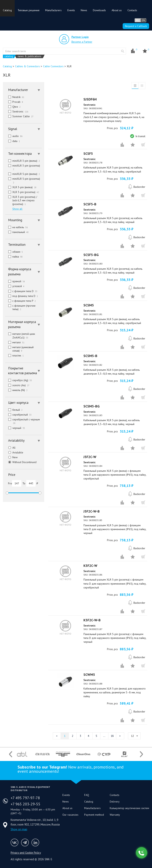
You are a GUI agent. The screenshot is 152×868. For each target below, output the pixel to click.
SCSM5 (89, 305)
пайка (14, 257)
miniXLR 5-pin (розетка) (23, 180)
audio (14, 136)
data (13, 141)
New (11, 457)
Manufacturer (24, 90)
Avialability (24, 440)
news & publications (30, 56)
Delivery (115, 802)
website (123, 51)
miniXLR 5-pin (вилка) (23, 174)
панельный (17, 232)
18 (112, 736)
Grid (142, 86)
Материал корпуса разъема (24, 324)
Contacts (132, 10)
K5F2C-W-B (92, 620)
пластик (14, 355)
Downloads (99, 10)
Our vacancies (70, 815)
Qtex (13, 107)
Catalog (7, 10)
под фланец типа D (22, 296)
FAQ (87, 795)
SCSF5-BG (91, 255)
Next (120, 736)
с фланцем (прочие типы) (20, 307)
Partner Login (80, 37)
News (84, 10)
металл (15, 342)
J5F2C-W (90, 457)
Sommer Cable (19, 116)
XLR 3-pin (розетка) (22, 192)
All (10, 448)
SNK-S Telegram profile (25, 842)
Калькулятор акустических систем (129, 808)
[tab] (24, 90)
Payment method (94, 815)
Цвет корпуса (24, 403)
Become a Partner (82, 42)
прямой (15, 281)
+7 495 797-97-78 (25, 798)
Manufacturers (53, 10)
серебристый (18, 415)
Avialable (14, 452)
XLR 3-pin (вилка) (21, 187)
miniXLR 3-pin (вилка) (23, 161)
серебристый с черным (23, 421)
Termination (24, 244)
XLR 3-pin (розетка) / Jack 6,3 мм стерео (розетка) (21, 200)
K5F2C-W (90, 566)
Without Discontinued (21, 462)
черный (15, 428)
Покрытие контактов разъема (24, 371)
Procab (14, 102)
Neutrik (15, 97)
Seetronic (17, 111)
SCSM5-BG (92, 406)
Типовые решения (28, 10)
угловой (15, 286)
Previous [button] (11, 754)
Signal (24, 129)
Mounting (24, 220)
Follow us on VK (14, 842)
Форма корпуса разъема (24, 272)
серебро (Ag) (19, 380)
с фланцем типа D (21, 291)
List (135, 86)
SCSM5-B (90, 356)
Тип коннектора (24, 153)
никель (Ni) (16, 390)
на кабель (16, 227)
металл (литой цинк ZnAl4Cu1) (20, 336)
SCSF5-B (90, 204)
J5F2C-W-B (92, 511)
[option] (22, 754)
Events (71, 10)
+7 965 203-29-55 (25, 804)
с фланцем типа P (20, 301)
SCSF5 (88, 153)
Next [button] (141, 754)
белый (14, 410)
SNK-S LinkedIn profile (35, 842)
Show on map (19, 829)
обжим (14, 252)
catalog (9, 56)
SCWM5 (89, 675)
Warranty (115, 815)
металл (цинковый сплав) (19, 349)
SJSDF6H (90, 99)
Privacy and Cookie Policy (26, 853)
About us (117, 10)
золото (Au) (17, 385)
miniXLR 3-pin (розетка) (23, 167)
